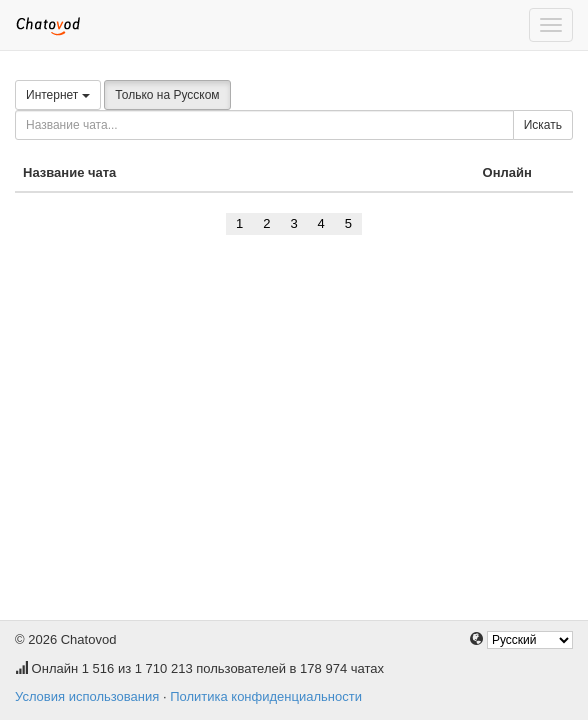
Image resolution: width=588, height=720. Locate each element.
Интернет (58, 95)
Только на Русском (167, 95)
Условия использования (87, 696)
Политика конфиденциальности (266, 696)
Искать (543, 125)
